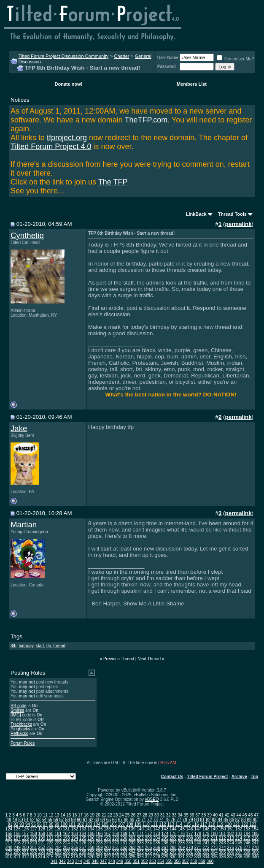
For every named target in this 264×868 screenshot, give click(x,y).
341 (54, 861)
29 (151, 815)
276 (239, 848)
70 (138, 820)
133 (83, 829)
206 (173, 838)
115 (187, 824)
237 (173, 843)
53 (38, 820)
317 (66, 857)
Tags (16, 636)
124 (9, 829)
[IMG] (16, 715)
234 (149, 843)
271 (198, 848)
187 (17, 838)
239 (190, 843)
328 (157, 857)
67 (120, 820)
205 (165, 838)
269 (181, 848)
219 (26, 843)
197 (99, 838)
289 (91, 852)
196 (91, 838)
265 (149, 848)
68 (126, 820)
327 (149, 857)
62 (91, 820)
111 (155, 824)
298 (165, 852)
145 (181, 829)
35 (186, 815)
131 (66, 829)
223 (58, 843)
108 (130, 824)
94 (28, 824)
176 (181, 834)
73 (155, 820)
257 (83, 848)
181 (222, 834)
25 (127, 815)
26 (133, 815)
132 (74, 829)
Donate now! (69, 84)
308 (247, 852)
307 (239, 852)
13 (57, 815)
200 (124, 838)
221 (42, 843)
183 (239, 834)
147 (198, 829)
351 (136, 861)
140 (140, 829)
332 (190, 857)
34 (180, 815)
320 (91, 857)
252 (42, 848)
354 (161, 861)
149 (214, 829)
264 (140, 848)
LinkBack (196, 214)
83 (214, 820)
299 (173, 852)
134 (91, 829)
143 (165, 829)
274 (222, 848)
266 (157, 848)
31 (163, 815)
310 (9, 857)
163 (74, 834)
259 (99, 848)
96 (39, 824)
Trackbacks (21, 724)
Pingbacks (20, 729)
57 (62, 820)
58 (67, 820)
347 (104, 861)
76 (173, 820)
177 (190, 834)
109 (138, 824)
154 (255, 829)
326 (140, 857)
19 (92, 815)
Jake (19, 428)
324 (124, 857)
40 (215, 815)
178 (198, 834)
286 (66, 852)
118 (212, 824)
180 (214, 834)
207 (181, 838)
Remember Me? (235, 59)
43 (233, 815)
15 (69, 815)
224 (66, 843)
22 (110, 815)
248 (9, 848)
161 (58, 834)
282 (34, 852)
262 (124, 848)
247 (255, 843)
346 (95, 861)
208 (190, 838)
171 (140, 834)
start (40, 646)
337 (230, 857)
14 (63, 815)
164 (83, 834)
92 (16, 824)
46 (250, 815)
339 (247, 857)
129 (50, 829)
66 (114, 820)
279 (9, 852)
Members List (192, 84)
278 (255, 848)
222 (50, 843)
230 (116, 843)
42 (227, 815)
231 (124, 843)
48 (9, 820)
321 (99, 857)
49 (15, 820)
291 (107, 852)
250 (26, 848)
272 (206, 848)
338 (239, 857)
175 (173, 834)
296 (149, 852)
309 (255, 852)
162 (66, 834)
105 (105, 824)
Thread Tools (232, 214)
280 (17, 852)
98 (51, 824)
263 (132, 848)
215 (247, 838)
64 (103, 820)
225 (74, 843)
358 (194, 861)
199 (116, 838)
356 (177, 861)
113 (171, 824)
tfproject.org (67, 138)
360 (210, 861)
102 (80, 824)
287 (74, 852)
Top (254, 777)
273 (214, 848)
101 (72, 824)
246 (247, 843)
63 (97, 820)
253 (50, 848)
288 (83, 852)
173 (157, 834)
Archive (239, 777)
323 (116, 857)
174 (165, 834)
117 (203, 824)
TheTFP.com (146, 120)
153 (247, 829)
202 (140, 838)
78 (185, 820)
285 (58, 852)
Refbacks (19, 734)
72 (150, 820)
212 (222, 838)
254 (58, 848)
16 (74, 815)
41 (221, 815)
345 (87, 861)
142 (157, 829)
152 (239, 829)
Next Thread (149, 659)
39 (209, 815)
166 (99, 834)
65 (109, 820)
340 (255, 857)
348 (112, 861)
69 (132, 820)
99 (57, 824)
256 (74, 848)
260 (107, 848)
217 (9, 843)
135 (99, 829)
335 (214, 857)
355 (169, 861)
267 (165, 848)
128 (42, 829)
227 (91, 843)
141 (149, 829)
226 (83, 843)
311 (17, 857)
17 (80, 815)
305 (222, 852)
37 (198, 815)
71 (144, 820)
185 (255, 834)
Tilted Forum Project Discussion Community (64, 56)
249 (17, 848)
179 (206, 834)
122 (245, 824)
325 (132, 857)
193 (66, 838)
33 (174, 815)
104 (97, 824)
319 (83, 857)
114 (179, 824)
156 (17, 834)
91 (10, 824)
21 (104, 815)
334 (206, 857)
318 (74, 857)
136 (107, 829)
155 (9, 834)
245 (239, 843)
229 (107, 843)
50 (20, 820)
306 (230, 852)
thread (59, 646)
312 (26, 857)
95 (34, 824)
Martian (24, 525)
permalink (238, 224)
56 (56, 820)
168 (116, 834)
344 (79, 861)
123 (253, 824)
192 (58, 838)
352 (144, 861)
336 (222, 857)
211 (214, 838)
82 (208, 820)
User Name (168, 58)
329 (165, 857)
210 (206, 838)
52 (32, 820)
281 (26, 852)
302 (198, 852)
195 (83, 838)
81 (202, 820)
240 (198, 843)
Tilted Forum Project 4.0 (51, 146)
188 (26, 838)
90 (255, 820)
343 (71, 861)
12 (51, 815)
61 (85, 820)
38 (203, 815)
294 (132, 852)
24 (121, 815)
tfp (49, 646)
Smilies (17, 710)
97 (45, 824)
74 (161, 820)
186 (9, 838)
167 (107, 834)
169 (124, 834)
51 (26, 820)
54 (44, 820)
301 (190, 852)
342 (62, 861)
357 (185, 861)
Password (167, 66)
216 (255, 838)
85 (226, 820)
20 (98, 815)
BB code (19, 706)
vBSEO (152, 799)
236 (165, 843)
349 (120, 861)
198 (107, 838)
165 (91, 834)
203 (149, 838)
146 (190, 829)
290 (99, 852)
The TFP (113, 182)
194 (74, 838)
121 (236, 824)
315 (50, 857)
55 (50, 820)
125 (17, 829)
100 (64, 824)
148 (206, 829)
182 (230, 834)
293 (124, 852)
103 (89, 824)
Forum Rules (23, 743)
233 (140, 843)
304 (214, 852)
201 (132, 838)
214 (239, 838)
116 (195, 824)
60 (79, 820)
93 (22, 824)
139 (132, 829)
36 (192, 815)
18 (86, 815)
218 (17, 843)
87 (238, 820)
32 (168, 815)
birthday (26, 646)
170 (132, 834)
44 (239, 815)
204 (157, 838)
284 (50, 852)
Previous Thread (119, 659)
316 (58, 857)
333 (198, 857)
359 (202, 861)
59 (73, 820)
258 (91, 848)
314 (42, 857)
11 (45, 815)
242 (214, 843)
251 (34, 848)
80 (196, 820)
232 (132, 843)
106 (113, 824)
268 (173, 848)
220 (34, 843)
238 (181, 843)
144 (173, 829)
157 (26, 834)
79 (191, 820)
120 (228, 824)
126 (26, 829)
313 (34, 857)
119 (220, 824)
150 (222, 829)
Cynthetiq (27, 235)
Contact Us (172, 777)
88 (244, 820)
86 (232, 820)
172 (149, 834)
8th (13, 646)
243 (222, 843)
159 (42, 834)
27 (139, 815)
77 (179, 820)
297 (157, 852)
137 (116, 829)
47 (256, 815)
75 (167, 820)
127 (34, 829)
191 (50, 838)
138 (124, 829)
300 (181, 852)
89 (249, 820)
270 (190, 848)
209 (198, 838)
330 (173, 857)
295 (140, 852)
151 (230, 829)
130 (58, 829)
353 (152, 861)
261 (116, 848)
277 (247, 848)
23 (116, 815)
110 (146, 824)
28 (145, 815)
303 (206, 852)
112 (163, 824)
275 (230, 848)
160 (50, 834)
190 (42, 838)
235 (157, 843)
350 (128, 861)
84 (220, 820)
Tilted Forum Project (207, 777)
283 (42, 852)
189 (34, 838)
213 (230, 838)
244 (230, 843)
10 (39, 815)
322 (107, 857)
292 (116, 852)
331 (181, 857)
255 (66, 848)
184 (247, 834)
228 (99, 843)
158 (34, 834)
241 (206, 843)
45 (244, 815)
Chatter (121, 56)
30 (157, 815)
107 (122, 824)
